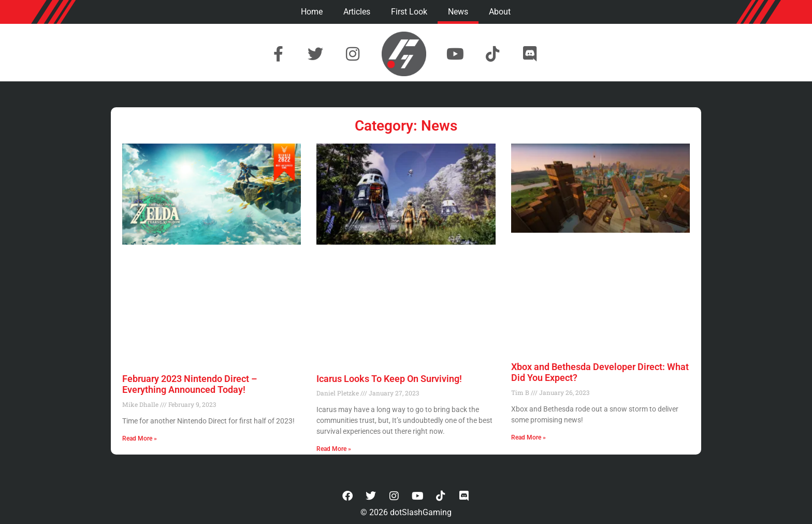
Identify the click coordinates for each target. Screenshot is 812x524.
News (458, 12)
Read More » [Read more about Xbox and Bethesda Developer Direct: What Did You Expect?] (528, 437)
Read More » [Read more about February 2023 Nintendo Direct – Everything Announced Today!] (140, 438)
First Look (409, 12)
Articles (357, 12)
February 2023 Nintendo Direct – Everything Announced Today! (190, 384)
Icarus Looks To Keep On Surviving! (389, 379)
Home (312, 12)
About (500, 12)
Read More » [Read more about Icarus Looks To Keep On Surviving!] (334, 449)
